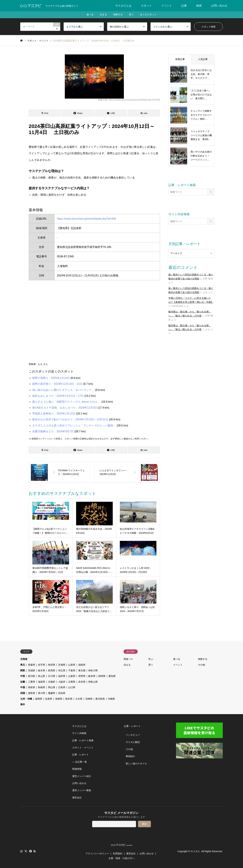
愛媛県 (52, 693)
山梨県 (72, 676)
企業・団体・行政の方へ (122, 858)
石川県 (52, 676)
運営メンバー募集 (82, 790)
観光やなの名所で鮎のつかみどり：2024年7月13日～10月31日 (70, 419)
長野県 (82, 676)
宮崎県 (89, 699)
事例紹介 (130, 756)
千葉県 (72, 670)
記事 (184, 6)
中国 (23, 687)
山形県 (72, 665)
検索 (199, 6)
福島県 (82, 665)
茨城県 (32, 670)
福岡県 (39, 699)
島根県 (42, 687)
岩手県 (42, 665)
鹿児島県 (100, 699)
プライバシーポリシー (97, 854)
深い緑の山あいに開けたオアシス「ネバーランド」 (63, 390)
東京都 (82, 670)
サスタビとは (123, 6)
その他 (201, 665)
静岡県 (102, 676)
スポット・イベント (83, 747)
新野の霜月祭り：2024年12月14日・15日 (57, 384)
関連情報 (77, 769)
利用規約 (118, 854)
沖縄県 (111, 699)
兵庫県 (72, 682)
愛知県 (112, 676)
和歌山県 (93, 682)
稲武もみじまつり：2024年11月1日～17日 (58, 396)
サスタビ (195, 851)
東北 (23, 665)
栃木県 (42, 670)
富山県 (42, 676)
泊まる (103, 15)
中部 (23, 676)
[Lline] (111, 113)
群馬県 (52, 670)
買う (132, 15)
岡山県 (52, 687)
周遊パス (128, 659)
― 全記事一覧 (80, 762)
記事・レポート (80, 755)
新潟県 (32, 676)
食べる (89, 15)
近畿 (23, 682)
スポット (146, 6)
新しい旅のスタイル (136, 764)
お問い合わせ (219, 6)
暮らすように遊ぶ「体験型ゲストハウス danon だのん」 (66, 402)
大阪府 (62, 682)
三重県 (32, 682)
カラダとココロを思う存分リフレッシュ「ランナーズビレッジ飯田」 (74, 425)
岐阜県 (92, 676)
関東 (23, 670)
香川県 (42, 693)
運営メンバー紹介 (82, 776)
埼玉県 (62, 670)
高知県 (62, 693)
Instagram (21, 851)
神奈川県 (93, 670)
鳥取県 (32, 687)
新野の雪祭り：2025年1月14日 (51, 378)
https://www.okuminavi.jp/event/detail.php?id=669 (87, 219)
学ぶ (151, 659)
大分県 (79, 699)
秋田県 (52, 665)
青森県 (32, 665)
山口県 (72, 687)
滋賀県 (42, 682)
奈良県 (82, 682)
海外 (23, 704)
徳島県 (32, 693)
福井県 (62, 676)
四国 (23, 693)
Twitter (26, 851)
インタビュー (133, 735)
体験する (118, 15)
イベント (167, 6)
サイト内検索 (79, 733)
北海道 (24, 659)
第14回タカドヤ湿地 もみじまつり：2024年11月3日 (65, 408)
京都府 (52, 682)
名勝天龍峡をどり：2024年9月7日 (53, 431)
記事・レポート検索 (83, 740)
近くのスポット (149, 15)
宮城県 (62, 665)
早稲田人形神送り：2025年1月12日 (54, 414)
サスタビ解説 (133, 742)
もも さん (43, 364)
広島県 (62, 687)
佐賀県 (49, 699)
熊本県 (69, 699)
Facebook (30, 851)
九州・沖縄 (26, 699)
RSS (35, 851)
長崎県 (59, 699)
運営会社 (77, 798)
